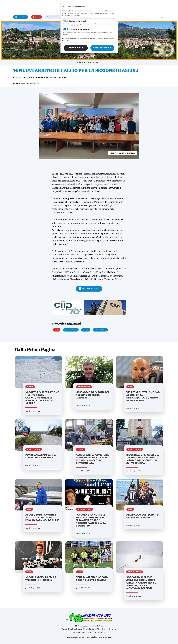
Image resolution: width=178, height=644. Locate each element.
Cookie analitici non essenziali (79, 29)
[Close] (115, 6)
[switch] (66, 29)
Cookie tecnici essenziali (77, 21)
